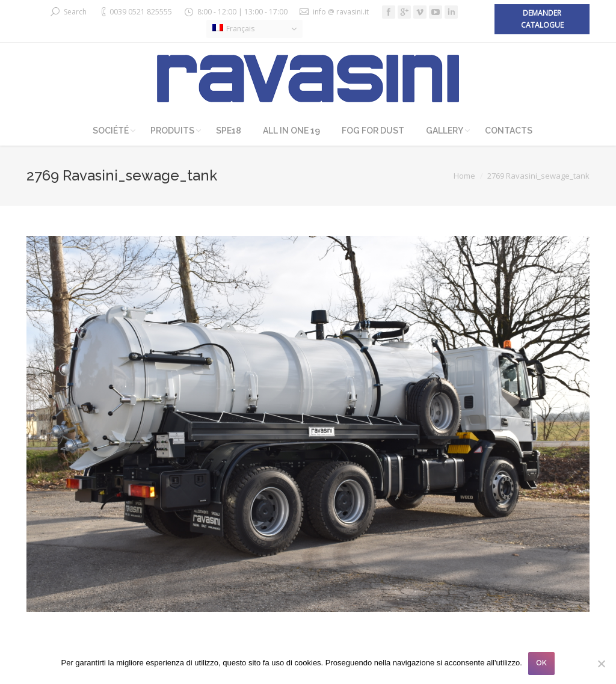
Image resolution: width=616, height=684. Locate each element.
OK (541, 663)
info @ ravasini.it (341, 12)
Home (464, 176)
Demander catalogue (542, 19)
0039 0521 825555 (141, 12)
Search (75, 12)
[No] (601, 664)
